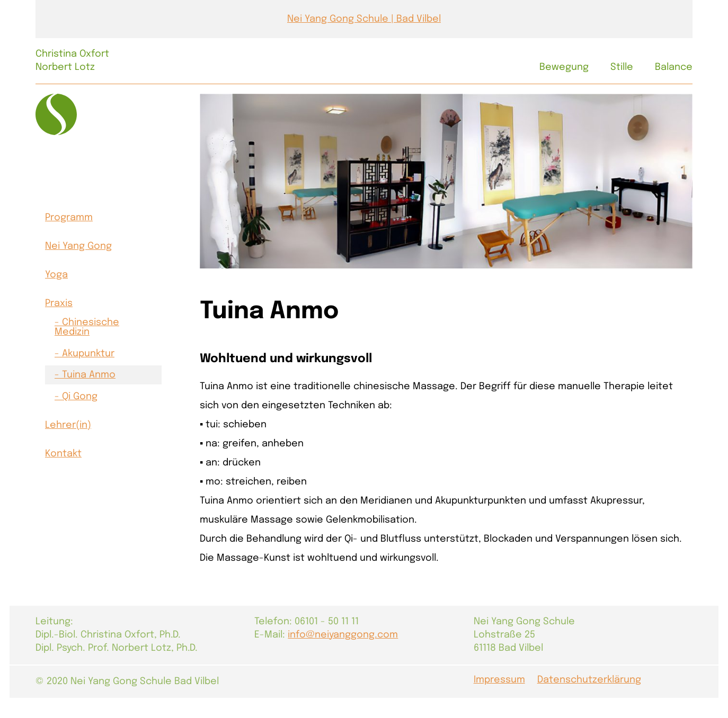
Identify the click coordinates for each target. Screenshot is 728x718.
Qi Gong (80, 397)
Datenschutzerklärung (589, 680)
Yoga (56, 275)
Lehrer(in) (68, 425)
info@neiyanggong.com (343, 635)
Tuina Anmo (89, 375)
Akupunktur (88, 354)
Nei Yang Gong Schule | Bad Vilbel (364, 19)
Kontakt (63, 454)
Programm (69, 218)
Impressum (499, 680)
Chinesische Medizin (87, 327)
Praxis (59, 303)
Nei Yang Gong (78, 246)
